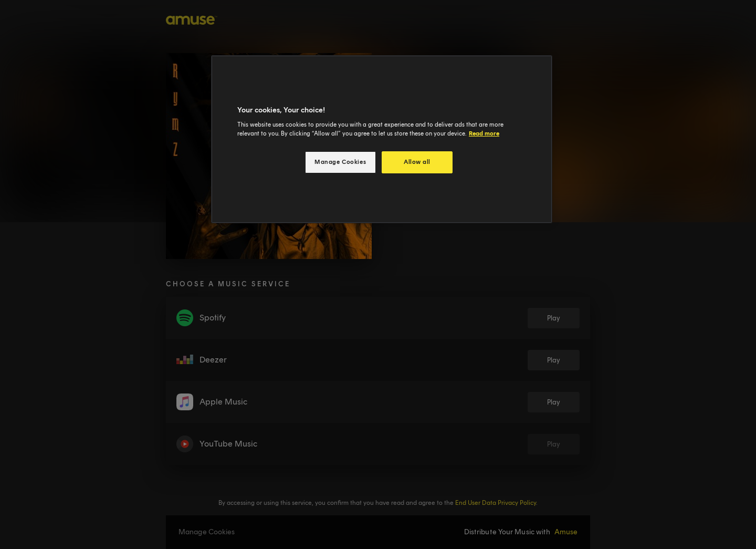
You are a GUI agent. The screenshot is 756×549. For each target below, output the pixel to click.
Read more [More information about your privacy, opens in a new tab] (484, 133)
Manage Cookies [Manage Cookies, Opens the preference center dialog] (340, 162)
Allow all (417, 162)
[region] (382, 139)
